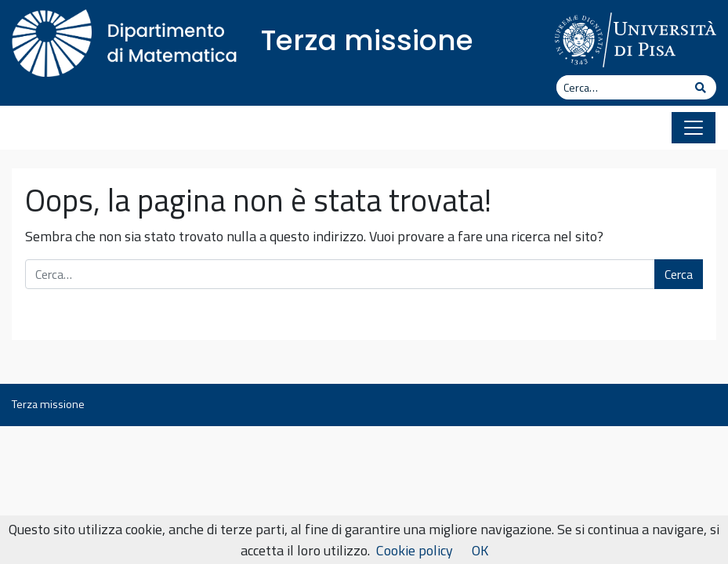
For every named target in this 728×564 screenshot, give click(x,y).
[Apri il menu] (694, 128)
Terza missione (367, 40)
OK (480, 550)
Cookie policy (415, 550)
